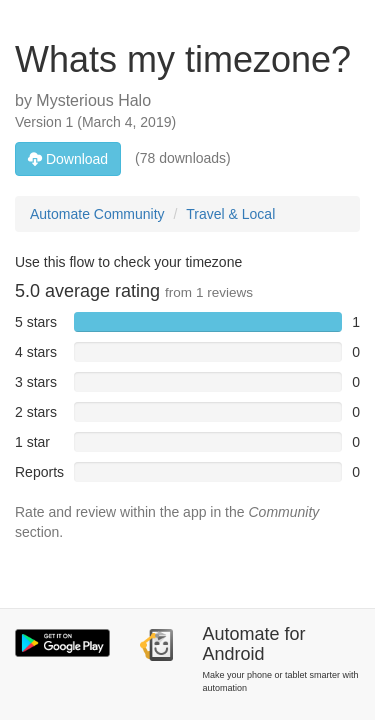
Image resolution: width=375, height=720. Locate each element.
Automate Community (97, 214)
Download (68, 159)
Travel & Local (230, 214)
